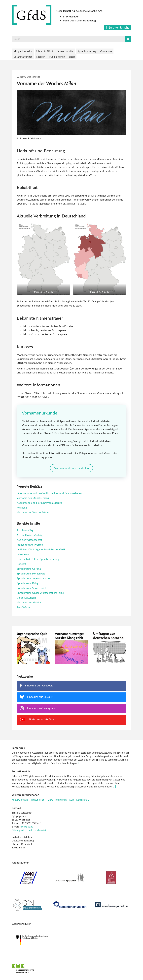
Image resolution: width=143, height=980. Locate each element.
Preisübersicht (38, 800)
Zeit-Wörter (24, 607)
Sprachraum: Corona (29, 569)
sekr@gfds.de (26, 827)
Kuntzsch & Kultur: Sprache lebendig (38, 559)
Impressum (61, 800)
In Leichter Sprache (118, 27)
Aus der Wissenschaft (29, 540)
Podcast (21, 564)
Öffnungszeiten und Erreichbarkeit (29, 830)
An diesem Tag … (26, 530)
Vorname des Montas (28, 77)
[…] (80, 763)
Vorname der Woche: (33, 512)
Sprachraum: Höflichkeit (31, 573)
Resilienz (22, 507)
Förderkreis (19, 748)
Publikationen (57, 57)
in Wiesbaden (71, 16)
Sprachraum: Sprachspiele (32, 588)
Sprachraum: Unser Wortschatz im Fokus (41, 593)
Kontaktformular (20, 800)
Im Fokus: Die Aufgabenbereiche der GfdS (41, 549)
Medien (41, 57)
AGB (71, 800)
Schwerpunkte (65, 51)
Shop (72, 57)
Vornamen (106, 51)
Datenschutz (83, 800)
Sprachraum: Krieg (28, 583)
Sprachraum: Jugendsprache (33, 578)
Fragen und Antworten (30, 544)
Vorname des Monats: (33, 498)
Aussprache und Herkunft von (39, 503)
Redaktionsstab (21, 771)
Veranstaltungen (23, 57)
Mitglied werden (23, 51)
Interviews (23, 554)
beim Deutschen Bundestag (79, 20)
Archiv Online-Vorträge (30, 535)
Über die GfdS (45, 51)
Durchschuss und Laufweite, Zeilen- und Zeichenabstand (50, 493)
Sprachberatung (87, 51)
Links (50, 800)
